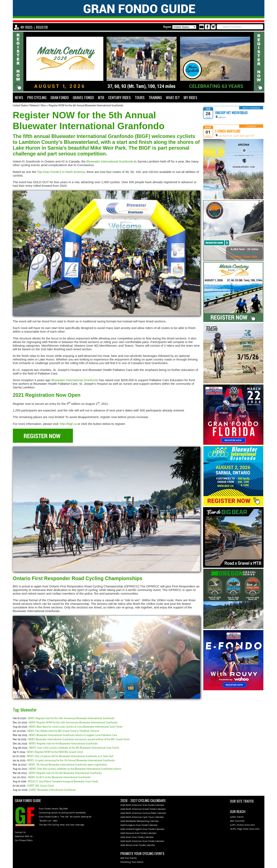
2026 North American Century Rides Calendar (143, 813)
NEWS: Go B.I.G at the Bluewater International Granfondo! (59, 777)
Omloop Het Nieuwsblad (231, 113)
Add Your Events (129, 858)
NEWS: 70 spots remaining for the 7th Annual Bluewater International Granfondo (71, 761)
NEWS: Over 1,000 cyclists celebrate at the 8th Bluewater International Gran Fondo (74, 748)
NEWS (19, 97)
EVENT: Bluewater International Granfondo (52, 790)
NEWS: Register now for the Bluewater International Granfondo (63, 744)
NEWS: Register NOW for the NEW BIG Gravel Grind (55, 752)
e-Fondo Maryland (228, 131)
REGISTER (42, 27)
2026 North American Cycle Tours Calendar (142, 817)
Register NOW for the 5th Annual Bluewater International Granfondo (86, 106)
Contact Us (20, 832)
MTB (101, 97)
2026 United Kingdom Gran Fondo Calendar (142, 829)
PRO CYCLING (37, 97)
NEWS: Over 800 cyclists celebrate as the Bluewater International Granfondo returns (75, 769)
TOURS (140, 97)
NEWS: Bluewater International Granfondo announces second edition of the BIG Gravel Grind (79, 740)
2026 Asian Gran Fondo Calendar (137, 837)
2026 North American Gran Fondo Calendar (142, 805)
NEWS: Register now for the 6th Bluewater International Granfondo (65, 773)
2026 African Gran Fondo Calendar (138, 845)
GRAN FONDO (60, 97)
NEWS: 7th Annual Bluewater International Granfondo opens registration (68, 765)
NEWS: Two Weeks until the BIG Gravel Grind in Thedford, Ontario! (63, 731)
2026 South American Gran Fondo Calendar (142, 841)
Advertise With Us (24, 836)
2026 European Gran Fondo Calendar (139, 825)
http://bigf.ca (68, 424)
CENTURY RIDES (119, 97)
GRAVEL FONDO (83, 97)
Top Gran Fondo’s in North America (61, 172)
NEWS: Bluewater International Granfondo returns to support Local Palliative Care (73, 735)
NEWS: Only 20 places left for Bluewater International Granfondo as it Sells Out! (70, 756)
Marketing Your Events (132, 862)
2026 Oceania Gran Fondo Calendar (138, 833)
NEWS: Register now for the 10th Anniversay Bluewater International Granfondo (71, 718)
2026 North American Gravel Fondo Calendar (143, 809)
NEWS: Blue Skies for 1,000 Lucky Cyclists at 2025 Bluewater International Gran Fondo (76, 727)
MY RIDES (27, 27)
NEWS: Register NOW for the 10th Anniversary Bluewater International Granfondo (73, 723)
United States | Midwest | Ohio (29, 106)
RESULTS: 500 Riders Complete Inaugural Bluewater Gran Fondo (63, 782)
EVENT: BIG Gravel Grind (40, 786)
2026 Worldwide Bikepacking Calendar (140, 821)
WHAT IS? (173, 97)
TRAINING (155, 97)
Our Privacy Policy (24, 840)
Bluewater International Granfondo (110, 161)
